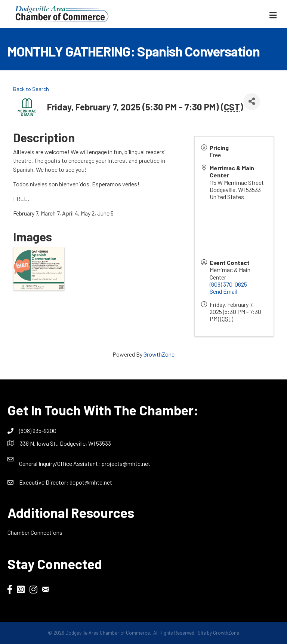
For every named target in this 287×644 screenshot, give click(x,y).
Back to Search (31, 89)
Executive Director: (44, 482)
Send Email (223, 291)
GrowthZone (159, 354)
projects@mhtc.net (126, 463)
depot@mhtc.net (91, 482)
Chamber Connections (35, 532)
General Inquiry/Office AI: (60, 463)
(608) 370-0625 (228, 284)
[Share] (252, 102)
